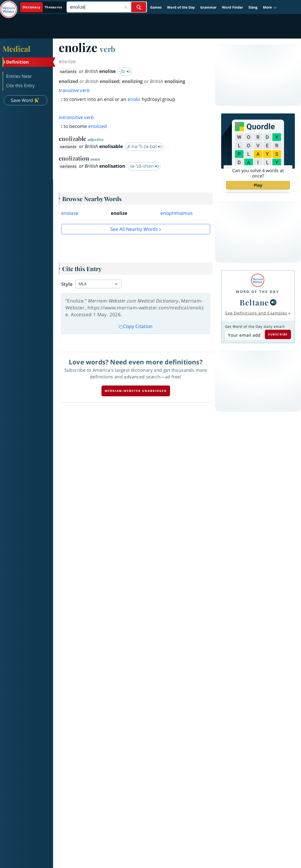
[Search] (107, 7)
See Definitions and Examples (256, 313)
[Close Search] (126, 7)
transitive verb (74, 90)
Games (156, 7)
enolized (98, 126)
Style (67, 284)
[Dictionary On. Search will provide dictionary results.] (43, 7)
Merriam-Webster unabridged (136, 391)
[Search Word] (139, 7)
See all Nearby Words (134, 229)
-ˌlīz (125, 71)
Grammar (208, 7)
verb (107, 49)
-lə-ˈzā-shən (144, 166)
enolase (70, 213)
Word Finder (232, 7)
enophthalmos (177, 213)
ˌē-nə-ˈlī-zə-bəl (144, 146)
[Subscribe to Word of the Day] (244, 335)
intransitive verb (76, 117)
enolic (134, 99)
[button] (270, 7)
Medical (16, 49)
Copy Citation (136, 326)
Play (258, 185)
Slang (253, 7)
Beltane (254, 302)
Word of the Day (181, 7)
